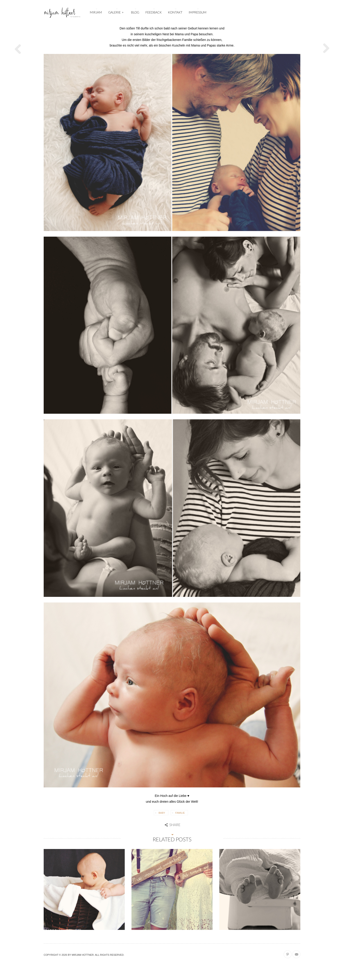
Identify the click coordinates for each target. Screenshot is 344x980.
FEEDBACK (154, 12)
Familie (180, 813)
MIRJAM (96, 12)
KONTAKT (175, 12)
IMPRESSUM (198, 12)
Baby (162, 813)
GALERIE (116, 12)
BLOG (135, 12)
